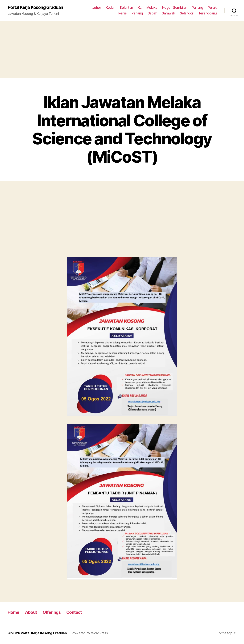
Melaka (152, 8)
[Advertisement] (122, 50)
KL (140, 8)
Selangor (187, 13)
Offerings (55, 612)
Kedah (111, 8)
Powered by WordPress (91, 633)
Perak (212, 8)
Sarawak (169, 13)
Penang (137, 13)
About (33, 612)
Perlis (123, 13)
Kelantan (127, 8)
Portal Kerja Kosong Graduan (37, 8)
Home (14, 612)
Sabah (152, 13)
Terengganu (207, 13)
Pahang (197, 8)
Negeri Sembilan (175, 8)
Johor (97, 8)
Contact (79, 612)
